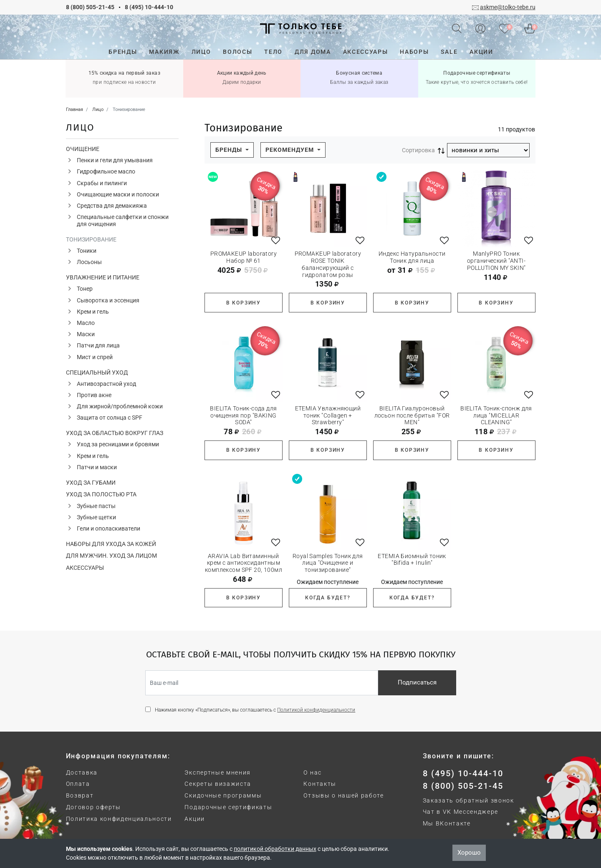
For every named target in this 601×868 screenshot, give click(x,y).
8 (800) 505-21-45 (90, 7)
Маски (86, 334)
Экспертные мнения (218, 772)
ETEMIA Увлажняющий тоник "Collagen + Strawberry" (328, 415)
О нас (312, 772)
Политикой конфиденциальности (316, 710)
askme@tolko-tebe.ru (508, 7)
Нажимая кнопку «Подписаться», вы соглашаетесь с (255, 710)
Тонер (85, 289)
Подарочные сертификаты (228, 807)
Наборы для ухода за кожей (111, 544)
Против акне (94, 395)
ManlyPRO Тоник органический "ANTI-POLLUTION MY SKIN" (496, 261)
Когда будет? (328, 598)
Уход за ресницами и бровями (118, 444)
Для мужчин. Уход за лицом (111, 556)
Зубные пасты (96, 506)
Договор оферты (94, 807)
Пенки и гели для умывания (115, 160)
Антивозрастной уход (106, 384)
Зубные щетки (96, 517)
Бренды (230, 150)
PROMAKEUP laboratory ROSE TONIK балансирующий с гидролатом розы (328, 264)
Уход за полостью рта (101, 494)
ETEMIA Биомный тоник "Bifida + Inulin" (412, 560)
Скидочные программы (223, 795)
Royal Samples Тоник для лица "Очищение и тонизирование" (328, 563)
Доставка (82, 772)
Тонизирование (91, 239)
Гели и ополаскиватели (109, 528)
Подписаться (417, 682)
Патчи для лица (98, 345)
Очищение (83, 149)
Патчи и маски (97, 467)
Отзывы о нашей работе (343, 795)
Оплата (78, 784)
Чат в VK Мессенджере (461, 812)
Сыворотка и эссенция (108, 300)
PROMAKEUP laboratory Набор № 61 (244, 257)
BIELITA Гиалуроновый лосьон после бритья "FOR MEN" (412, 415)
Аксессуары (85, 568)
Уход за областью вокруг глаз (115, 433)
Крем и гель (93, 312)
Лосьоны (89, 262)
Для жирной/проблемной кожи (120, 406)
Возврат (80, 795)
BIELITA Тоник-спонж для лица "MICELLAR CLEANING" (496, 415)
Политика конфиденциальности (119, 819)
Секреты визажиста (218, 784)
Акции (194, 819)
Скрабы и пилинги (102, 183)
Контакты (320, 784)
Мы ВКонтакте (447, 823)
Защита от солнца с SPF (110, 418)
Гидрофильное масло (106, 171)
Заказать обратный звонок (468, 800)
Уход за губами (91, 483)
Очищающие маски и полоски (118, 194)
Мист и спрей (95, 357)
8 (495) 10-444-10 (149, 7)
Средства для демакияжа (112, 206)
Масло (86, 323)
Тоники (87, 251)
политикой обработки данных (275, 849)
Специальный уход (97, 372)
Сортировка (418, 150)
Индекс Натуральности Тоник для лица (412, 257)
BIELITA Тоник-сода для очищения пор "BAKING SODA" (243, 415)
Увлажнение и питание (103, 277)
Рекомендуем (290, 150)
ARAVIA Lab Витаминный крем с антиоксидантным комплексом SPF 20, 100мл (244, 563)
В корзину (244, 303)
